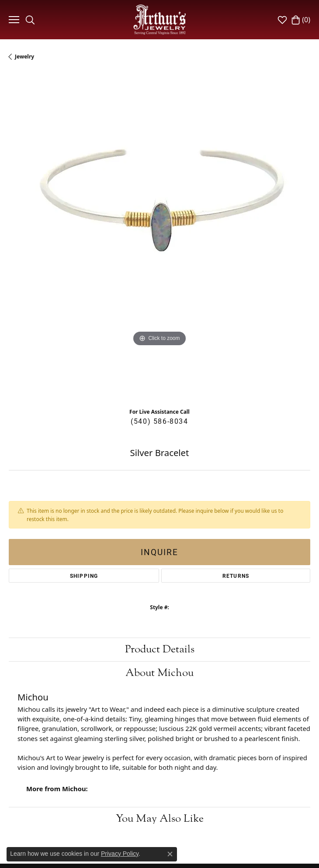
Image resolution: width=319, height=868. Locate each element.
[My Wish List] (282, 20)
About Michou (159, 673)
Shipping (84, 576)
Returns (236, 576)
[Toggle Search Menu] (30, 20)
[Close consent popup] (170, 854)
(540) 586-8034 (159, 421)
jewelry (24, 57)
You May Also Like (160, 818)
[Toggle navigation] (13, 20)
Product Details (160, 649)
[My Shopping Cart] (301, 20)
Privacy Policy (120, 854)
